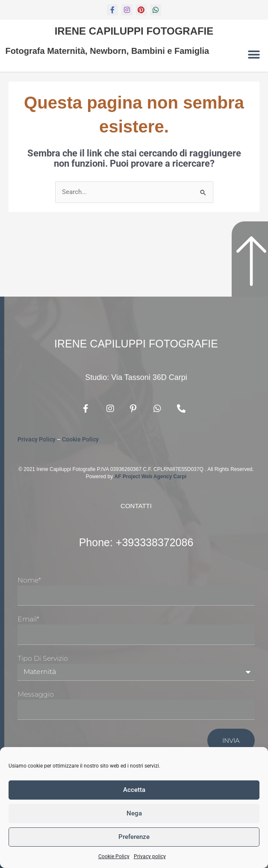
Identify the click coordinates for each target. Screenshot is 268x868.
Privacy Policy (37, 439)
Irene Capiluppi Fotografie (134, 31)
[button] (254, 54)
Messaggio (36, 694)
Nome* (29, 580)
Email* (28, 619)
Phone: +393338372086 (136, 542)
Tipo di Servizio (43, 658)
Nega (134, 813)
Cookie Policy (114, 856)
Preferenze (134, 837)
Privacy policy (150, 856)
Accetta (134, 790)
